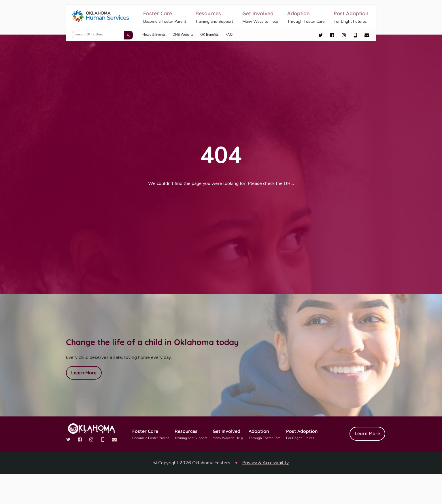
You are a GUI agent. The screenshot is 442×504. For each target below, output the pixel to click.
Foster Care (165, 17)
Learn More (84, 373)
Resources (214, 17)
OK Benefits (209, 35)
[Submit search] (129, 35)
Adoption (306, 17)
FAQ (229, 35)
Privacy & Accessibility (266, 463)
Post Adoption (351, 17)
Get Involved (260, 17)
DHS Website (183, 35)
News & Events (154, 35)
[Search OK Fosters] (102, 35)
